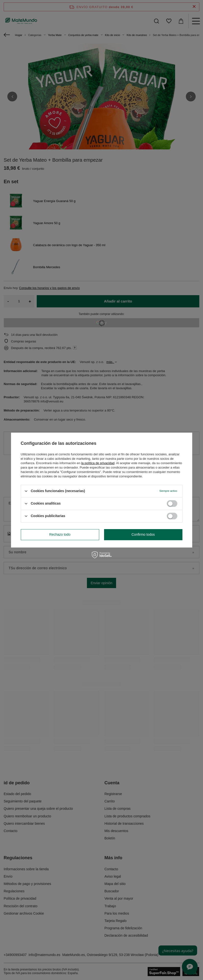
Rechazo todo (60, 534)
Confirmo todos (143, 534)
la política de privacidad (98, 463)
